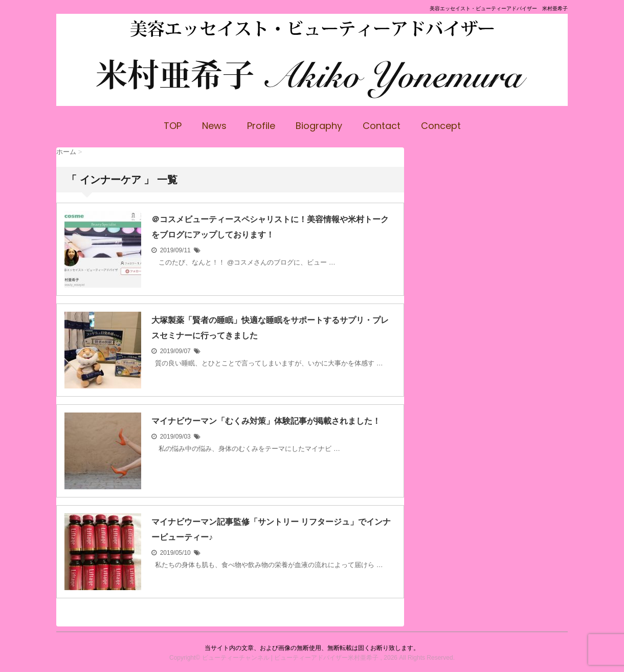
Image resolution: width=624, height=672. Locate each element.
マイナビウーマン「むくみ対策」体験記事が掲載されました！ (266, 421)
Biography (319, 126)
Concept (441, 126)
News (214, 126)
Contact (382, 126)
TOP (173, 126)
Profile (261, 126)
